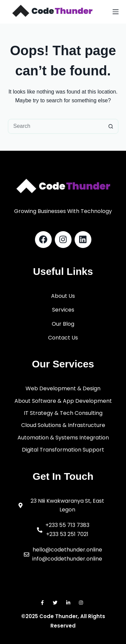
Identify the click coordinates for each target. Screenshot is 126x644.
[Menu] (116, 12)
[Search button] (111, 126)
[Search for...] (56, 126)
